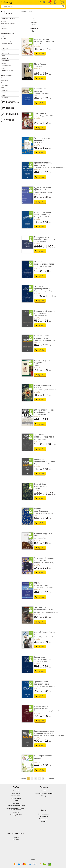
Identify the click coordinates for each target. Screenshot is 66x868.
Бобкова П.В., (38, 93)
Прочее (3, 56)
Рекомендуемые (44, 819)
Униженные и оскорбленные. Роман (44, 609)
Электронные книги (44, 814)
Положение (16, 812)
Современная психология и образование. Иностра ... (44, 92)
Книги (9, 14)
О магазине (16, 791)
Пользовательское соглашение (16, 806)
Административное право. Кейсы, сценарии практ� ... (43, 190)
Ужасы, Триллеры (6, 75)
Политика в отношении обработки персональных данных (16, 809)
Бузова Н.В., (46, 736)
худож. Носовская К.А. (52, 612)
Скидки (3, 68)
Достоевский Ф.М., (40, 612)
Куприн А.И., (38, 116)
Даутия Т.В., (54, 736)
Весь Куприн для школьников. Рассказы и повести (44, 42)
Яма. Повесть (40, 113)
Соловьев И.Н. (38, 66)
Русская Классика (6, 66)
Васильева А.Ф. (48, 192)
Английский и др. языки (8, 19)
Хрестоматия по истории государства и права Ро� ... (44, 437)
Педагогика (4, 48)
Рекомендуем (13, 114)
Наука (3, 46)
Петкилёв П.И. (62, 736)
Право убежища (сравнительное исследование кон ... (43, 709)
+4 (39, 46)
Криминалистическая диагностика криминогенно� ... (43, 165)
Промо (16, 801)
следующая (51, 778)
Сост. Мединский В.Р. (40, 538)
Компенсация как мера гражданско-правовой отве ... (44, 733)
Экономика (4, 90)
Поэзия (3, 51)
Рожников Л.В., (38, 390)
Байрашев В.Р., (39, 340)
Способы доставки (16, 798)
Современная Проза (7, 70)
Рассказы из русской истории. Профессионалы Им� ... (44, 537)
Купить (41, 53)
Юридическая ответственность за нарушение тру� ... (43, 659)
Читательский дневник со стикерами (44, 559)
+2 (36, 46)
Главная (24, 12)
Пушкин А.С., (38, 637)
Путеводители (5, 61)
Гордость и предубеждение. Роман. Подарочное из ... (44, 512)
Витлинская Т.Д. (47, 93)
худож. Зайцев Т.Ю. (47, 116)
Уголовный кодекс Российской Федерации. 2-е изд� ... (44, 141)
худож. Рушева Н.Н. (48, 637)
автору (34, 24)
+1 (35, 46)
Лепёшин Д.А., (38, 736)
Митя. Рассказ (40, 64)
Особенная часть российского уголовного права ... (44, 239)
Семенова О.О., (39, 711)
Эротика (3, 93)
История (4, 38)
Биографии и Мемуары (8, 24)
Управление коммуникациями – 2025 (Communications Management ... (44, 586)
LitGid (33, 860)
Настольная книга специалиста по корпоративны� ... (42, 338)
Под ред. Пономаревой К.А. (42, 464)
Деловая (3, 26)
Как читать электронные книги (44, 793)
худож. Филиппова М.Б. (50, 390)
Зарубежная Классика (7, 33)
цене (34, 20)
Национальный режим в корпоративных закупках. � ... (45, 313)
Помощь (44, 796)
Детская (3, 31)
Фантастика (5, 78)
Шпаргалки (4, 85)
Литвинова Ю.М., (39, 563)
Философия (4, 80)
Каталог (30, 12)
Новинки (10, 108)
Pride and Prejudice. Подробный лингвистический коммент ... (43, 364)
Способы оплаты (16, 796)
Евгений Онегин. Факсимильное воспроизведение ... (43, 486)
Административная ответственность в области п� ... (42, 214)
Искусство (4, 36)
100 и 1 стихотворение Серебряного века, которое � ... (44, 412)
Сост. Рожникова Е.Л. (40, 415)
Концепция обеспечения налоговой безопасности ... (45, 462)
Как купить (44, 791)
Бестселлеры (13, 102)
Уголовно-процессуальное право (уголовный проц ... (44, 264)
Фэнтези (4, 83)
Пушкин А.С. (38, 489)
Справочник (5, 73)
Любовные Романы (7, 43)
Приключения (5, 53)
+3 (37, 46)
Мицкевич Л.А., (39, 192)
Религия (3, 63)
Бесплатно (4, 21)
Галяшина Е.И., (39, 167)
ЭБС (2, 88)
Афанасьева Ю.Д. (50, 563)
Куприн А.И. (38, 44)
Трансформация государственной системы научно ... (42, 684)
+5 (40, 46)
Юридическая (5, 98)
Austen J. (37, 365)
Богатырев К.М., (48, 167)
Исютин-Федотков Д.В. (41, 316)
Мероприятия (16, 793)
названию (34, 22)
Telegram (16, 837)
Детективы (4, 28)
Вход (44, 3)
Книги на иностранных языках (10, 41)
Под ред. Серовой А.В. (41, 662)
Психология (5, 58)
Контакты (16, 803)
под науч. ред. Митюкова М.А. (52, 711)
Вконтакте (16, 840)
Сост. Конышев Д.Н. (40, 439)
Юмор (3, 95)
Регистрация (41, 1)
